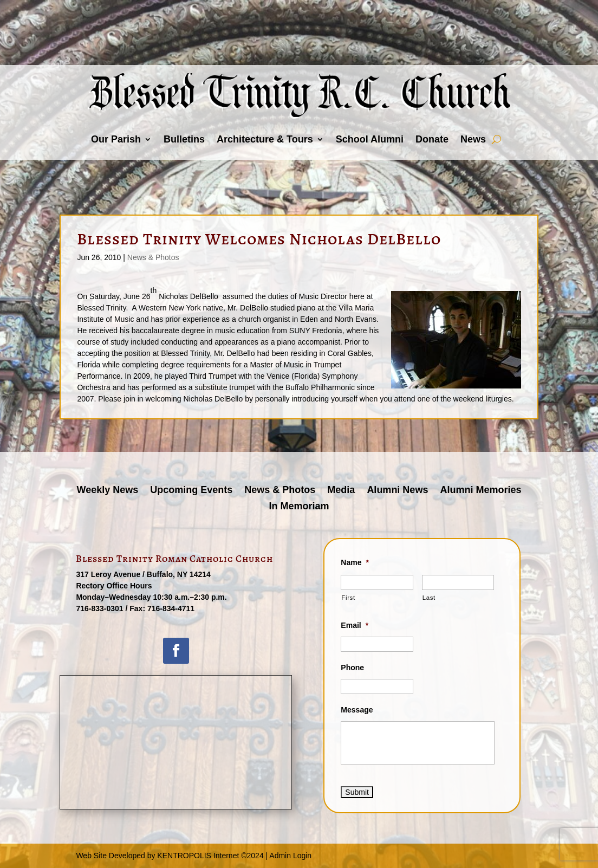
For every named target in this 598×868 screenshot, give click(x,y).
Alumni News (397, 491)
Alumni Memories (480, 491)
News (473, 139)
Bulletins (184, 139)
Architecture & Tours (265, 139)
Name (355, 562)
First (348, 598)
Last (429, 598)
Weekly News (108, 491)
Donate (432, 139)
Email (355, 625)
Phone (352, 668)
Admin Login (290, 856)
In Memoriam (299, 507)
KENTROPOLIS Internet (198, 856)
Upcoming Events (191, 491)
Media (341, 491)
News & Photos (153, 257)
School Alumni (370, 139)
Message (357, 710)
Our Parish (116, 139)
